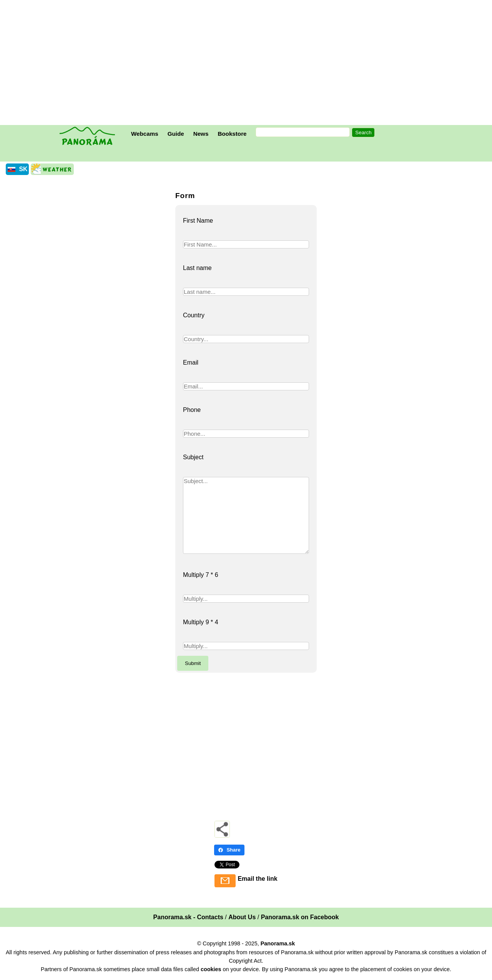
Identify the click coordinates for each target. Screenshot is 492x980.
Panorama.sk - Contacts (188, 917)
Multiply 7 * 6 (201, 575)
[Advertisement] (248, 63)
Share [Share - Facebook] (229, 850)
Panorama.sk (278, 943)
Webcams (145, 134)
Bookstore (232, 134)
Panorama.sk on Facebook (300, 917)
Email (191, 362)
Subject (193, 457)
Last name (197, 268)
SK (23, 169)
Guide (176, 134)
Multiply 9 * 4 (201, 622)
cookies (211, 969)
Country (194, 315)
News (201, 134)
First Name (198, 221)
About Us (242, 917)
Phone (192, 410)
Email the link (257, 879)
